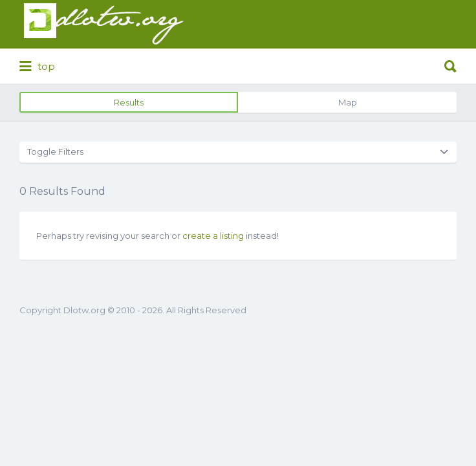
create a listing (213, 236)
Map (348, 102)
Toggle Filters (55, 151)
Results (129, 102)
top (37, 67)
